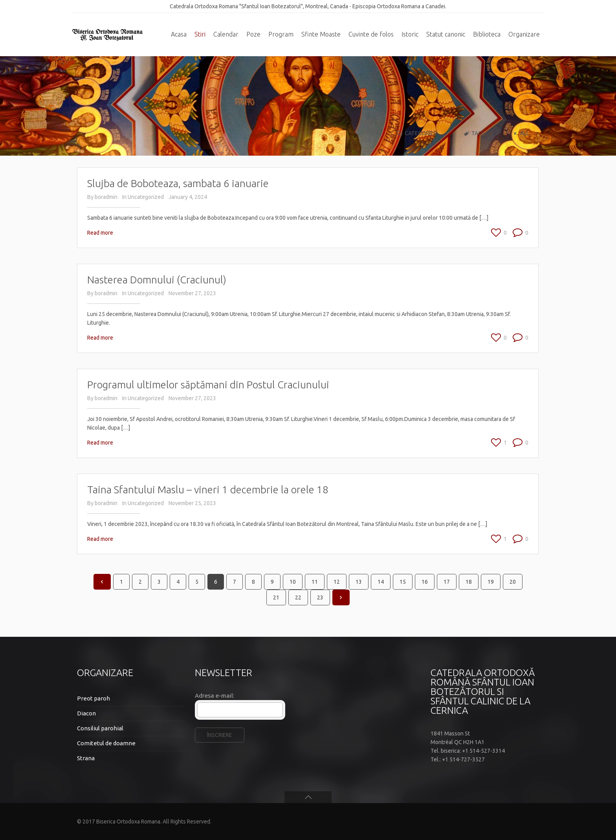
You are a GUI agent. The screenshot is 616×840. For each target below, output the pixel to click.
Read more (100, 233)
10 (293, 582)
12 (337, 582)
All (520, 133)
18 (469, 582)
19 (491, 582)
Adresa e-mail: (214, 696)
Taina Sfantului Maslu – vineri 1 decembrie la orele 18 (208, 490)
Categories (416, 133)
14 (381, 582)
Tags (474, 133)
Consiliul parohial (100, 728)
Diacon (86, 713)
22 (298, 597)
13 (359, 582)
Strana (86, 758)
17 (447, 582)
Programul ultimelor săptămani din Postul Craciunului (208, 385)
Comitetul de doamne (106, 743)
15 (403, 582)
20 (513, 582)
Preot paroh (93, 698)
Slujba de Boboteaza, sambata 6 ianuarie (178, 183)
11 (315, 582)
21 (276, 597)
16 (425, 582)
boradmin (106, 197)
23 (320, 597)
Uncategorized (146, 197)
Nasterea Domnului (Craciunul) (157, 280)
